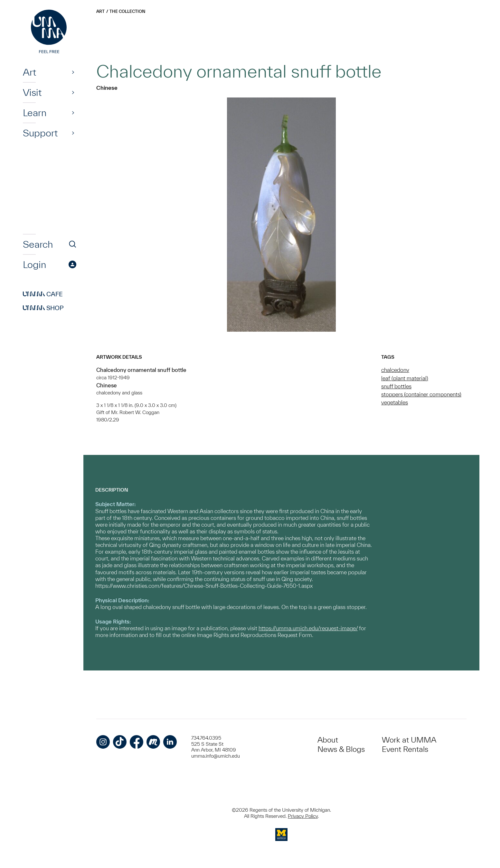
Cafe (43, 294)
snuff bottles (396, 386)
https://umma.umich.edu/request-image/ (308, 628)
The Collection (127, 11)
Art (29, 72)
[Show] (73, 72)
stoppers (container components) (421, 394)
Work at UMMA (409, 740)
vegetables (395, 402)
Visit (32, 92)
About (328, 740)
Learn (35, 113)
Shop (43, 308)
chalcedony (395, 370)
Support (40, 133)
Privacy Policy (303, 816)
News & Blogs (341, 749)
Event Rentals (405, 749)
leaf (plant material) (405, 378)
